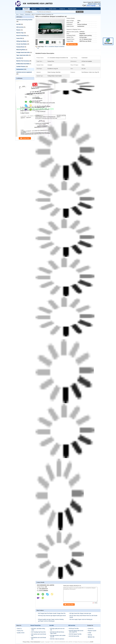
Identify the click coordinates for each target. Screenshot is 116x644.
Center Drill (19, 38)
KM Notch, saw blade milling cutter (38, 629)
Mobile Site (91, 637)
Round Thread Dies (21, 36)
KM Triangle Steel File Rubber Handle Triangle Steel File (52, 613)
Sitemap (90, 635)
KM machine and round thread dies (39, 635)
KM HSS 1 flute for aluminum (57, 639)
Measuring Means (21, 50)
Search (80, 12)
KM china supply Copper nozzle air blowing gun (81, 619)
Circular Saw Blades (22, 44)
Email (99, 4)
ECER (92, 642)
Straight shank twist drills (23, 52)
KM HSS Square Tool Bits (75, 634)
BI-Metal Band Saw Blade (23, 64)
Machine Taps (20, 33)
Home (19, 9)
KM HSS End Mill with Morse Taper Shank (57, 633)
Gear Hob (19, 58)
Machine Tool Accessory (23, 61)
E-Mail (90, 633)
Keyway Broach (20, 47)
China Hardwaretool (35, 642)
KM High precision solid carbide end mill (58, 636)
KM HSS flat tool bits (74, 636)
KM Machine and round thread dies (39, 638)
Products (26, 9)
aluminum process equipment (24, 72)
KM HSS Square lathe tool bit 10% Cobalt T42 (76, 631)
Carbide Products (21, 67)
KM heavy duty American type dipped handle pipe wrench (52, 616)
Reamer (18, 30)
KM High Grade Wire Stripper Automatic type (80, 613)
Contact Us (62, 9)
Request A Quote (92, 4)
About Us (34, 9)
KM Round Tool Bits (74, 629)
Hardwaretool (28, 14)
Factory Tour (43, 9)
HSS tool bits (20, 27)
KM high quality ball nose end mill (57, 629)
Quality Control (52, 9)
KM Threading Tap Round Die (38, 632)
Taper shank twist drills (22, 55)
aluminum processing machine (24, 20)
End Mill (18, 24)
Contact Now (73, 44)
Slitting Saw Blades (21, 41)
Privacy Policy (26, 642)
